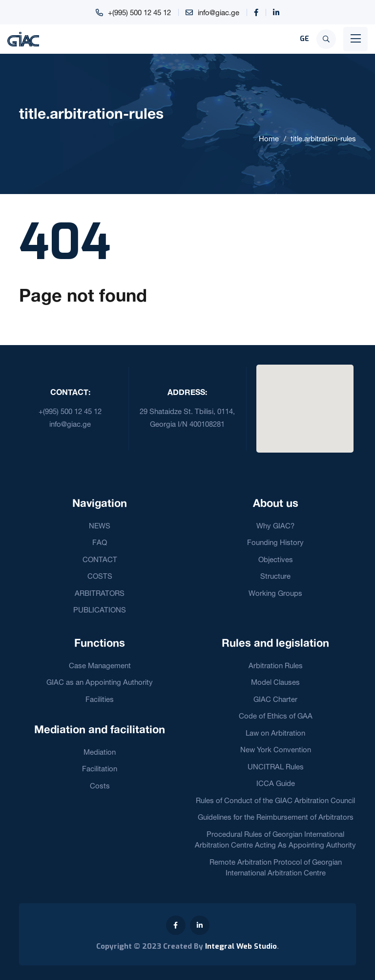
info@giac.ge (219, 12)
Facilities (100, 699)
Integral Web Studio (241, 946)
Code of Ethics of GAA (276, 716)
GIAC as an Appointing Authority (100, 682)
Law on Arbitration (275, 733)
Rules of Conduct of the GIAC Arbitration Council (275, 800)
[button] (305, 403)
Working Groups (275, 593)
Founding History (275, 542)
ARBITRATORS (100, 593)
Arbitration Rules (276, 665)
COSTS (100, 576)
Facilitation (100, 769)
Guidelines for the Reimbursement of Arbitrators (276, 817)
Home (269, 139)
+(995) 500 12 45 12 (139, 12)
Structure (275, 576)
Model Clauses (275, 682)
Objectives (276, 559)
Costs (100, 786)
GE (304, 39)
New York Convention (276, 750)
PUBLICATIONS (100, 610)
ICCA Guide (276, 783)
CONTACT (100, 559)
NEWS (100, 526)
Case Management (100, 665)
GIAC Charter (275, 699)
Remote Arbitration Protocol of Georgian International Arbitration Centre (276, 868)
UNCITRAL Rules (276, 767)
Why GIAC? (275, 526)
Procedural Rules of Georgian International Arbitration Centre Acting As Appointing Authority (275, 840)
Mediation (100, 752)
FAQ (100, 542)
